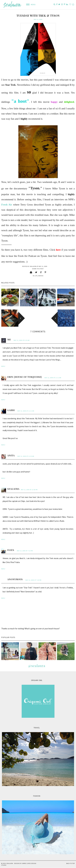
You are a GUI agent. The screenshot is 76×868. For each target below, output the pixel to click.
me (9, 340)
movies (41, 276)
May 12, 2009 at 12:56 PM (29, 490)
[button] (30, 5)
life (36, 276)
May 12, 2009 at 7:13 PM (25, 551)
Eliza (11, 550)
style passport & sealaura (10, 651)
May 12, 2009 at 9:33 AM (22, 340)
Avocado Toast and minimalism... (10, 298)
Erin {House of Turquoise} (25, 377)
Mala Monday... (47, 651)
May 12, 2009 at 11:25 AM (26, 456)
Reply (3, 366)
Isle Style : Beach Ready (29, 297)
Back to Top (70, 863)
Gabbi (11, 410)
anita (11, 455)
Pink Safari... (29, 651)
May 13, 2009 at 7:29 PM (33, 580)
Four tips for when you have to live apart (47, 298)
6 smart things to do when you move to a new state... (66, 297)
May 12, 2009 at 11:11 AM (53, 378)
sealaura (13, 489)
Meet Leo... (66, 651)
